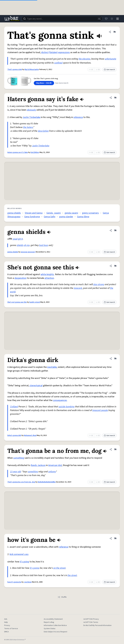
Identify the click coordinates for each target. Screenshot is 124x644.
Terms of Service (11, 629)
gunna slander (66, 217)
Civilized (14, 407)
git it (20, 239)
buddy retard (35, 302)
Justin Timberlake (32, 117)
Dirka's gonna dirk (14, 435)
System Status (50, 629)
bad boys (44, 245)
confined (58, 63)
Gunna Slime (83, 217)
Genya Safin (50, 217)
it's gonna (35, 568)
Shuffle (62, 597)
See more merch (62, 83)
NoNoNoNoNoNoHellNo (47, 482)
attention (49, 278)
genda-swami (71, 213)
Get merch (109, 70)
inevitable (52, 367)
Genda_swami (54, 213)
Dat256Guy (35, 152)
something (19, 458)
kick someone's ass (19, 554)
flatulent (53, 52)
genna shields (14, 213)
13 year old (15, 472)
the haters (28, 127)
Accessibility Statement (53, 619)
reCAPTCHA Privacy (91, 619)
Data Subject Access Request (55, 632)
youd (15, 239)
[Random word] (99, 19)
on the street (59, 568)
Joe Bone (28, 582)
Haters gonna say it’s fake (18, 152)
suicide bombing (67, 407)
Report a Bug (49, 622)
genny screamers (90, 213)
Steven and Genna (34, 213)
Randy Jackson (38, 465)
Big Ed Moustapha (32, 69)
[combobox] (62, 19)
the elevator (84, 59)
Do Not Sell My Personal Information (97, 625)
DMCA (6, 632)
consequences (60, 400)
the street (72, 575)
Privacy (7, 625)
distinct (45, 52)
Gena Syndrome (32, 217)
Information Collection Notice (55, 625)
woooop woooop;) (28, 252)
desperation (20, 278)
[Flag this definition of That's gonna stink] (115, 32)
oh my (27, 245)
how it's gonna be (14, 582)
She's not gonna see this (17, 302)
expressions (64, 52)
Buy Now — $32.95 (44, 83)
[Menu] (117, 19)
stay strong (99, 284)
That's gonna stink (15, 69)
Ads (6, 619)
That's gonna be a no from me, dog (21, 482)
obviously (31, 110)
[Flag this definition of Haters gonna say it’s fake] (115, 98)
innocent (78, 288)
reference (78, 117)
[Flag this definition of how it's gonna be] (115, 538)
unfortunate (110, 59)
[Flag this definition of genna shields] (115, 230)
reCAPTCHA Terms (91, 622)
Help (6, 622)
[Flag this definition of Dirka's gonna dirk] (115, 359)
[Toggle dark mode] (112, 19)
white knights (47, 274)
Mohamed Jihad (30, 435)
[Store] (106, 19)
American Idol (55, 465)
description (43, 131)
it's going (24, 562)
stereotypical (36, 386)
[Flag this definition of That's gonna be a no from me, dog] (115, 449)
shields (20, 245)
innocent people (100, 410)
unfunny (52, 472)
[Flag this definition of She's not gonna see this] (115, 266)
